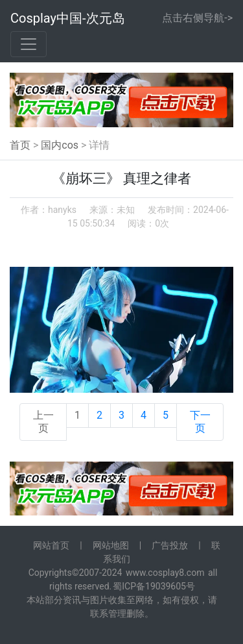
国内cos (60, 145)
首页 (20, 145)
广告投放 (170, 545)
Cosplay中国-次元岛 (68, 18)
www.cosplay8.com (165, 573)
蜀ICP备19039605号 (154, 586)
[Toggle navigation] (29, 44)
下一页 (200, 422)
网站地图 (111, 545)
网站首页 (51, 545)
